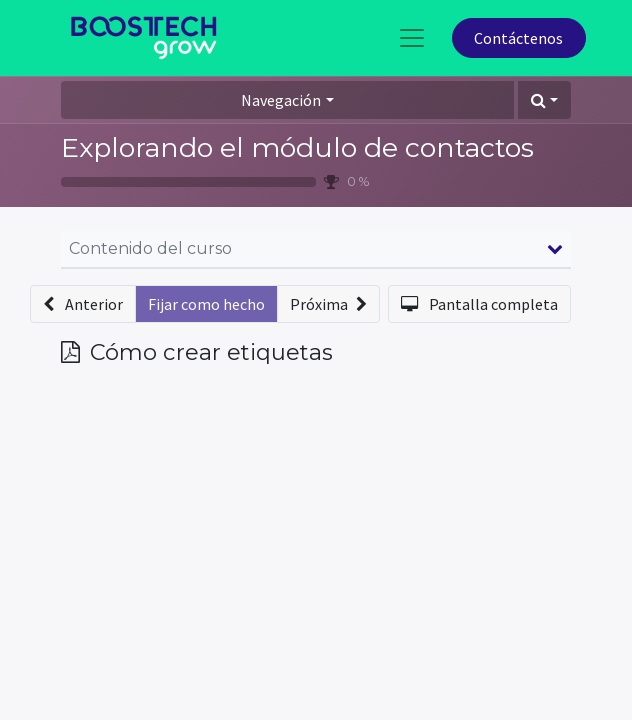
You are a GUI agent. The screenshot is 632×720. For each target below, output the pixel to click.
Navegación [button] (281, 100)
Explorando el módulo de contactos (297, 147)
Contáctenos (518, 38)
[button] (544, 100)
